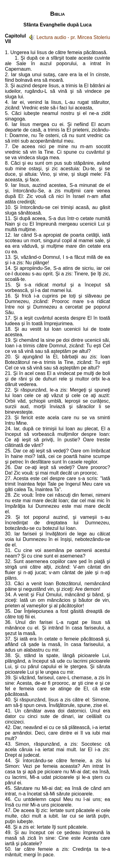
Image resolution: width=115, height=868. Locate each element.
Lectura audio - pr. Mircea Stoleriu (73, 37)
